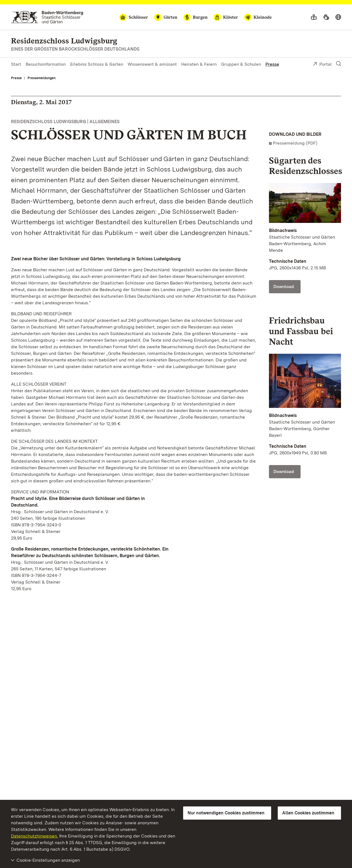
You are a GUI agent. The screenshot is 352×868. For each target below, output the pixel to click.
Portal (322, 65)
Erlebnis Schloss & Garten (97, 64)
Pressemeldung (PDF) (295, 143)
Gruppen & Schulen (241, 64)
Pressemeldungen (42, 78)
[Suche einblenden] (339, 64)
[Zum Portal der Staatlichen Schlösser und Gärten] (47, 17)
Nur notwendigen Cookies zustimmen (226, 813)
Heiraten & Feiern (199, 64)
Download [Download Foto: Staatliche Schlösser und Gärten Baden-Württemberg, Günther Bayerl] (284, 472)
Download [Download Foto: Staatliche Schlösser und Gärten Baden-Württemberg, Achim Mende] (284, 287)
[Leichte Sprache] (314, 17)
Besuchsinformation (46, 64)
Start (16, 64)
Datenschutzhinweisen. (35, 836)
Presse (272, 64)
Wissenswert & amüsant (152, 64)
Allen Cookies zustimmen (308, 813)
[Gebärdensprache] (326, 17)
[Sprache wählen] (338, 17)
